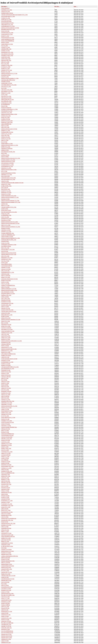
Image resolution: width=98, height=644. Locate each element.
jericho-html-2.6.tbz (6, 210)
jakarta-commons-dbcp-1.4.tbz (9, 170)
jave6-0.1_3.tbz (5, 383)
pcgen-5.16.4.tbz (5, 603)
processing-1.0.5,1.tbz (7, 587)
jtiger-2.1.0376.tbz (6, 276)
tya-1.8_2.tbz (5, 46)
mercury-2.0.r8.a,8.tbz (7, 437)
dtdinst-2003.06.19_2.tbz (7, 100)
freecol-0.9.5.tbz (5, 608)
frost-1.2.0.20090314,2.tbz (8, 473)
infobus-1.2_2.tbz (6, 137)
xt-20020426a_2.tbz (6, 215)
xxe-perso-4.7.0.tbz (6, 589)
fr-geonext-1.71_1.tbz (7, 504)
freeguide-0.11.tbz (6, 370)
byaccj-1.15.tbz (5, 43)
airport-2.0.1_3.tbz (6, 184)
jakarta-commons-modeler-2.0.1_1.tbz (11, 202)
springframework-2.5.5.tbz (8, 579)
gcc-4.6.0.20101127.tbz (7, 633)
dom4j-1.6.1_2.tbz (6, 352)
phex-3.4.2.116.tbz (6, 514)
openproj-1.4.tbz (5, 489)
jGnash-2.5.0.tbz (5, 559)
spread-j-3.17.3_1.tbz (7, 70)
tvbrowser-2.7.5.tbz (6, 426)
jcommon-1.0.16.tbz (6, 328)
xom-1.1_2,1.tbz (5, 284)
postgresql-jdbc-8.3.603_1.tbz (9, 240)
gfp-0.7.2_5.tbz (5, 430)
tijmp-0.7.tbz (4, 106)
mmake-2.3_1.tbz (6, 18)
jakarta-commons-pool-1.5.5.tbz (9, 129)
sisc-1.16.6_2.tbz (6, 298)
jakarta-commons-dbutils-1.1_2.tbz (10, 78)
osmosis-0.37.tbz (6, 499)
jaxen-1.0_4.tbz (5, 217)
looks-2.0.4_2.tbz (6, 321)
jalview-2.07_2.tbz (6, 476)
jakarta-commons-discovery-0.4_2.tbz (11, 158)
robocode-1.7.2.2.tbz (6, 404)
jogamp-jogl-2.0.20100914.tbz (9, 519)
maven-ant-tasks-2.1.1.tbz (8, 331)
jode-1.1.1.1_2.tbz (6, 225)
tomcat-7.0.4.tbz (5, 496)
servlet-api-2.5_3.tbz (6, 103)
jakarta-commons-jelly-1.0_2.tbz (9, 406)
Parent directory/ (5, 8)
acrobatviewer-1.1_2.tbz (7, 362)
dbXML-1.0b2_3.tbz (6, 448)
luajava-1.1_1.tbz (6, 131)
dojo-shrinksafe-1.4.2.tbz (7, 292)
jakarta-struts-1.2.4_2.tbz (8, 551)
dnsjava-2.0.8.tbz (6, 228)
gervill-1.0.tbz (5, 209)
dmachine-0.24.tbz (6, 75)
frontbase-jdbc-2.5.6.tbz (7, 132)
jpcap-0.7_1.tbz (5, 36)
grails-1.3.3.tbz (5, 616)
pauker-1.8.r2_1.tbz (6, 413)
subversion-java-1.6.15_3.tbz (9, 178)
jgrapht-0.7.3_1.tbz (6, 191)
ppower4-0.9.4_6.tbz (6, 219)
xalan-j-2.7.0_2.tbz (6, 453)
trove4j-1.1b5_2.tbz (6, 305)
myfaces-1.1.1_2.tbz (6, 468)
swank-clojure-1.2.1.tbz (7, 44)
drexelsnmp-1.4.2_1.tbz (7, 52)
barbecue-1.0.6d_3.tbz (7, 122)
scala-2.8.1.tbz (5, 577)
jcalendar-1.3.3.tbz (6, 230)
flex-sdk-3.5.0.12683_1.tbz (8, 595)
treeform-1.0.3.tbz (6, 364)
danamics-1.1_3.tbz (6, 168)
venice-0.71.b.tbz (6, 424)
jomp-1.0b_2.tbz (5, 135)
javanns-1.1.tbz (5, 373)
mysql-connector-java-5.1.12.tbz (9, 359)
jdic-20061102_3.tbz (6, 101)
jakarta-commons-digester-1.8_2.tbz (10, 201)
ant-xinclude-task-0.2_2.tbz (8, 16)
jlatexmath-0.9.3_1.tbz (7, 315)
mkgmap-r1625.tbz (6, 344)
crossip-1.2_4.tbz (6, 47)
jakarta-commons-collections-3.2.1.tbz (11, 320)
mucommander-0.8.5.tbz (7, 435)
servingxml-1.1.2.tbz (6, 533)
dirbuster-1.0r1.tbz (6, 483)
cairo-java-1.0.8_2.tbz (7, 90)
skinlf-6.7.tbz (4, 204)
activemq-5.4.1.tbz (6, 615)
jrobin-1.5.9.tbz (5, 297)
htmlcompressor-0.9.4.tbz (8, 38)
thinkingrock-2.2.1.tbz (7, 611)
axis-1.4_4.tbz (5, 486)
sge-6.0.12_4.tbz (5, 597)
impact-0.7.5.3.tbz (6, 462)
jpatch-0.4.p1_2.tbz (6, 372)
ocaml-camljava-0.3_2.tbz (8, 39)
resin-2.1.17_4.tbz (6, 395)
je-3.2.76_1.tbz (5, 416)
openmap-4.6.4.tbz (6, 540)
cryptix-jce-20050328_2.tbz (8, 235)
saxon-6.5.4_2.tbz (6, 336)
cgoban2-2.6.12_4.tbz (7, 333)
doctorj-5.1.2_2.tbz (6, 194)
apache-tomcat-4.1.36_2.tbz (8, 523)
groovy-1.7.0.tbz (5, 592)
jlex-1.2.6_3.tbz (5, 64)
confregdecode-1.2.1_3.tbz (8, 26)
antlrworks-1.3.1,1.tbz (7, 403)
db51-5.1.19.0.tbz (6, 563)
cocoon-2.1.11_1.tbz (6, 618)
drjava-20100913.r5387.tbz (8, 536)
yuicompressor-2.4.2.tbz (7, 303)
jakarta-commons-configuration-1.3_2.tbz (12, 341)
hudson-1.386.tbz (6, 605)
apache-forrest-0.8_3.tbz (7, 594)
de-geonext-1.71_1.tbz (7, 501)
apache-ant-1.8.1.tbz (6, 492)
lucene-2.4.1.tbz (5, 419)
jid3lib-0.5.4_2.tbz (6, 147)
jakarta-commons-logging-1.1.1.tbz (10, 197)
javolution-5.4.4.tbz (6, 302)
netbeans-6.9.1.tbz (6, 642)
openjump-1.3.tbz (6, 545)
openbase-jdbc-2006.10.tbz (8, 80)
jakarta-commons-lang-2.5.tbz (9, 253)
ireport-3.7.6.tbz (5, 620)
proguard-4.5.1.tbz (6, 342)
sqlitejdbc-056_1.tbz (6, 49)
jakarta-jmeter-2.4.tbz (7, 564)
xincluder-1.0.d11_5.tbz (7, 56)
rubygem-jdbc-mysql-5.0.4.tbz (9, 312)
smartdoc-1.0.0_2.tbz (7, 421)
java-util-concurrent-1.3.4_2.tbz (9, 212)
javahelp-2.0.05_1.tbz (7, 471)
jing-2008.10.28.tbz (6, 246)
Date (75, 7)
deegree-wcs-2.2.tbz (6, 634)
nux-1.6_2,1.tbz (5, 261)
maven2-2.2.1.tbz (6, 400)
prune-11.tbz (4, 263)
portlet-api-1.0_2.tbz (6, 20)
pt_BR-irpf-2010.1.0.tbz (7, 546)
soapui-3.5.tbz (5, 613)
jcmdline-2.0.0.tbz (6, 119)
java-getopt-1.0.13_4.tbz (7, 54)
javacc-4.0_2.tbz (5, 214)
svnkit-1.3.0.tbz (5, 458)
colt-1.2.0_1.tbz (5, 334)
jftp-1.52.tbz (4, 380)
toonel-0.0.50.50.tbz (6, 108)
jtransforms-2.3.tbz (6, 220)
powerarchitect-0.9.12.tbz (8, 566)
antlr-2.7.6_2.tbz (5, 287)
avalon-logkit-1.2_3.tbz (7, 144)
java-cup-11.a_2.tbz (6, 96)
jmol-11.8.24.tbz (5, 582)
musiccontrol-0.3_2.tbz (7, 34)
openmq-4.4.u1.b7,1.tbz (7, 535)
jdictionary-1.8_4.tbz (6, 192)
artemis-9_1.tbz (5, 478)
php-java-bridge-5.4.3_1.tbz (8, 179)
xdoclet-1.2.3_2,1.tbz (7, 444)
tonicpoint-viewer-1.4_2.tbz (8, 294)
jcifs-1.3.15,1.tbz (5, 271)
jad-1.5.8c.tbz (5, 188)
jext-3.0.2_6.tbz (5, 390)
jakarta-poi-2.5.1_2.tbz (7, 351)
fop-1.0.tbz (4, 584)
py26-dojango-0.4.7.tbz (7, 166)
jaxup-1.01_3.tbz (5, 117)
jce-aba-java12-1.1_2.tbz (7, 165)
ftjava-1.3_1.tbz (5, 541)
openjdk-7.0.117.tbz (6, 626)
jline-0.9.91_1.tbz (6, 189)
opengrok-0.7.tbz (6, 475)
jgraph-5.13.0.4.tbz (6, 281)
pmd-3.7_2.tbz (5, 447)
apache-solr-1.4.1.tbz (7, 572)
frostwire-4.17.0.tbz (6, 553)
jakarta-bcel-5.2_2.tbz (7, 347)
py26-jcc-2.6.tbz (5, 155)
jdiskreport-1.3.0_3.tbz (7, 258)
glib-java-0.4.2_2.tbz (6, 98)
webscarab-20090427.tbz (8, 434)
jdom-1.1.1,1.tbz (5, 205)
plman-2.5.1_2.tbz (6, 326)
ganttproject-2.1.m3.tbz (7, 543)
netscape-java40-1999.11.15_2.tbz (10, 367)
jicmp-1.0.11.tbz (5, 31)
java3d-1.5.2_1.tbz (6, 393)
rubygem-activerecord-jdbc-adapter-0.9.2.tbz (12, 183)
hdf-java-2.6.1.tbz (6, 429)
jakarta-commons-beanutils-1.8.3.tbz (10, 223)
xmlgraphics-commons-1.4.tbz (9, 245)
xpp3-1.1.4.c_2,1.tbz (6, 134)
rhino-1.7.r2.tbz (5, 307)
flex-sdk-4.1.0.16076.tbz (7, 623)
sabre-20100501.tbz (6, 124)
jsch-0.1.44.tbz (5, 157)
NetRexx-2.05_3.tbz (6, 295)
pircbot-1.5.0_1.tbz (6, 116)
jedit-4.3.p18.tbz (5, 396)
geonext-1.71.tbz (5, 502)
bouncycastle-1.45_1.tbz (7, 466)
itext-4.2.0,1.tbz (5, 386)
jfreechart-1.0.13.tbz (6, 465)
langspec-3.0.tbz (5, 199)
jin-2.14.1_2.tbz (5, 571)
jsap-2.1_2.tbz (5, 140)
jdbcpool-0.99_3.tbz (6, 60)
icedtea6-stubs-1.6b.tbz (7, 13)
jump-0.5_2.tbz (5, 77)
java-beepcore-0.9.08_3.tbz (8, 152)
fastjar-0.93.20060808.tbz (8, 41)
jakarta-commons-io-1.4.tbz (8, 161)
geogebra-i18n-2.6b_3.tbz (8, 401)
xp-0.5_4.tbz (4, 95)
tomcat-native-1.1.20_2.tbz (8, 250)
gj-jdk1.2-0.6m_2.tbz (6, 186)
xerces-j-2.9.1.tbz (6, 440)
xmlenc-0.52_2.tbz (6, 59)
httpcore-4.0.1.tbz (6, 308)
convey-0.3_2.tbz (6, 313)
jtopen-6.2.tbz (5, 522)
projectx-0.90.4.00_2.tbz (7, 310)
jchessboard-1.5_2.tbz (7, 111)
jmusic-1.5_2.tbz (5, 243)
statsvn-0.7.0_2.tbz (6, 388)
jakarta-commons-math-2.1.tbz (9, 349)
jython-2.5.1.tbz (5, 530)
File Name (4, 7)
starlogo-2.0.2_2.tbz (6, 414)
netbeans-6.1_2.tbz (6, 639)
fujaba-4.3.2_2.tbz (6, 574)
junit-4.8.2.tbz (5, 251)
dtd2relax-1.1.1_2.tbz (7, 175)
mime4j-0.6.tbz (5, 241)
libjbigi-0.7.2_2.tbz (6, 93)
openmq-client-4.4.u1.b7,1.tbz (9, 254)
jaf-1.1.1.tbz (4, 171)
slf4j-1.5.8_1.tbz (5, 127)
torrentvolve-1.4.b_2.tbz (7, 506)
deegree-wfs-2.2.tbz (6, 580)
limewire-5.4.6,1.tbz (6, 590)
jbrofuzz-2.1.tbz (5, 432)
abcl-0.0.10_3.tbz (6, 481)
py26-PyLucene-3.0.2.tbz (8, 422)
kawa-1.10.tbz (5, 385)
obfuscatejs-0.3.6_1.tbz (7, 25)
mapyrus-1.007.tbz (6, 377)
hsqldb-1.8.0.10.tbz (6, 356)
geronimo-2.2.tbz (6, 629)
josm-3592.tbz (5, 460)
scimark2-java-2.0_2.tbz (7, 33)
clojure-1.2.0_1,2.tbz (6, 408)
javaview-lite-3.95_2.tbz (7, 520)
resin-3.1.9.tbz (5, 517)
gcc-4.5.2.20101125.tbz (7, 631)
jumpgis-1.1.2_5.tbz (6, 525)
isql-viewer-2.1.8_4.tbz (7, 329)
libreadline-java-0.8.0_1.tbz (8, 29)
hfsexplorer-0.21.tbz (6, 325)
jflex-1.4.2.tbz (5, 323)
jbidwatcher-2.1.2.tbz (7, 445)
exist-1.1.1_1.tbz (5, 598)
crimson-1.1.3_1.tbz (6, 232)
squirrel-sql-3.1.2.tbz (6, 600)
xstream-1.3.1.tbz (6, 267)
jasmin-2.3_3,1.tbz (6, 139)
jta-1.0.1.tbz (4, 142)
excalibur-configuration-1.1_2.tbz (9, 109)
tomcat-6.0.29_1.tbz (6, 484)
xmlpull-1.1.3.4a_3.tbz (7, 65)
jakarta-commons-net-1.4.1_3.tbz (10, 222)
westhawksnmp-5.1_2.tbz (8, 272)
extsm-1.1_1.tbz (5, 457)
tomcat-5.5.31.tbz (6, 488)
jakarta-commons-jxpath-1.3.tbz (9, 290)
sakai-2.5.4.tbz (5, 641)
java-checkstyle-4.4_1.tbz (8, 369)
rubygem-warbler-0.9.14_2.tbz (9, 207)
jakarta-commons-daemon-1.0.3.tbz (10, 28)
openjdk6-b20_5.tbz (6, 625)
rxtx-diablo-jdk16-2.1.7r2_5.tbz (9, 85)
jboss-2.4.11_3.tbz (6, 510)
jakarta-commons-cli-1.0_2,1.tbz (9, 73)
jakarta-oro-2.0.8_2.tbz (7, 121)
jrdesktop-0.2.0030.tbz (7, 148)
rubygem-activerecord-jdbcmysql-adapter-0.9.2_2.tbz (14, 15)
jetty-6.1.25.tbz (5, 585)
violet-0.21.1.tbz (5, 357)
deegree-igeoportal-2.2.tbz (8, 561)
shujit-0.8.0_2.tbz (6, 57)
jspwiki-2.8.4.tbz (5, 463)
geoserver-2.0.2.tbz (6, 621)
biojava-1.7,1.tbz (5, 479)
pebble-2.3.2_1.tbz (6, 538)
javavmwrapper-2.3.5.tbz (7, 23)
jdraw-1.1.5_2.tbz (6, 277)
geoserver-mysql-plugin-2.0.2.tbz (9, 279)
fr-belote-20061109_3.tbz (8, 233)
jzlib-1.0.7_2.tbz (5, 62)
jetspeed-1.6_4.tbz (6, 602)
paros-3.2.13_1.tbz (6, 375)
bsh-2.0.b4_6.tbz (5, 176)
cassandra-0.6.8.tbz (6, 528)
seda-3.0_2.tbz (5, 181)
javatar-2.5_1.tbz (5, 69)
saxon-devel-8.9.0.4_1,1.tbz (8, 417)
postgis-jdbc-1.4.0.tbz (7, 83)
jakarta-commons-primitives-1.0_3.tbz (11, 227)
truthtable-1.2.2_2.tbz (7, 10)
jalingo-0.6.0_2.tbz (6, 318)
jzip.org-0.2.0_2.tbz (6, 87)
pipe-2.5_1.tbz (5, 378)
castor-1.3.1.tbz (5, 409)
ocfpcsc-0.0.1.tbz (6, 11)
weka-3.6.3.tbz (5, 470)
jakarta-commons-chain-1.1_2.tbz (10, 145)
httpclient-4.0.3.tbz (6, 300)
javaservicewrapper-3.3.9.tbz (9, 173)
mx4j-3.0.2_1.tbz (5, 442)
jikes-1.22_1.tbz (5, 248)
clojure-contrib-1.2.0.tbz (7, 236)
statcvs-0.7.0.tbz (5, 382)
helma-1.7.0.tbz (5, 491)
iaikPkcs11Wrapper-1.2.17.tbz (9, 289)
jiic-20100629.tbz (6, 104)
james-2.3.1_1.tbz (6, 507)
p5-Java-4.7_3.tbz (6, 67)
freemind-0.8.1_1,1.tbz (7, 512)
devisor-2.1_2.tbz (6, 339)
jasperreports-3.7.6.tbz (7, 411)
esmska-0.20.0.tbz (6, 455)
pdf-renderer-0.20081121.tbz (8, 354)
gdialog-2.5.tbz (5, 150)
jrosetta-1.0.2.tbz (5, 51)
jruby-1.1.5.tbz (5, 527)
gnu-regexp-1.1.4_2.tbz (7, 91)
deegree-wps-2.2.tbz (6, 515)
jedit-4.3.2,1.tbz (5, 398)
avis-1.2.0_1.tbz (5, 256)
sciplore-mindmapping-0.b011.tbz (10, 556)
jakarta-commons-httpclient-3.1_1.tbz (11, 238)
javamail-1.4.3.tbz (6, 360)
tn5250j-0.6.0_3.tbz (6, 259)
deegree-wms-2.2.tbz (7, 638)
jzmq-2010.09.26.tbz (6, 21)
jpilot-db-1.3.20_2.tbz (7, 439)
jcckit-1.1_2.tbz (5, 282)
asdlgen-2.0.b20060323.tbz (8, 285)
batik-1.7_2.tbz (5, 532)
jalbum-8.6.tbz (5, 509)
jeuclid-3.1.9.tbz (5, 497)
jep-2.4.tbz (4, 88)
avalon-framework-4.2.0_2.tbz (9, 196)
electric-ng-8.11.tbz (6, 567)
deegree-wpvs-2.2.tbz (7, 636)
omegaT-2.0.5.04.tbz (6, 550)
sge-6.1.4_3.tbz (5, 607)
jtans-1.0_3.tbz (5, 126)
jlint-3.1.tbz (4, 153)
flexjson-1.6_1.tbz (6, 72)
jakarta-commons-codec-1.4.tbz (9, 114)
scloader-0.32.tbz (6, 82)
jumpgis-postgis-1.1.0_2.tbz (8, 160)
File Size (57, 7)
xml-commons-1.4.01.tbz (7, 163)
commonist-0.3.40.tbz (7, 266)
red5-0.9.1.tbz (5, 610)
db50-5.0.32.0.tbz (6, 558)
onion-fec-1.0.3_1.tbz (7, 113)
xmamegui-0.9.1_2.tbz (7, 452)
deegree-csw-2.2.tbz (6, 554)
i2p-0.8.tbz (4, 548)
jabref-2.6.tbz (5, 494)
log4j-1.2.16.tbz (5, 346)
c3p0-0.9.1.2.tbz (5, 274)
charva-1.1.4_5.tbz (6, 269)
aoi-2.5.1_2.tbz (5, 450)
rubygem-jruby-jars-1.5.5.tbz (8, 576)
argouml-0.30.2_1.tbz (7, 569)
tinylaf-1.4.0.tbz (5, 316)
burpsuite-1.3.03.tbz (6, 391)
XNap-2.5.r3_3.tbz (6, 338)
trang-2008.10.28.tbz (7, 264)
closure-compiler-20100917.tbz (9, 427)
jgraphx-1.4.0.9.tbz (6, 365)
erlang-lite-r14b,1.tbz (6, 628)
